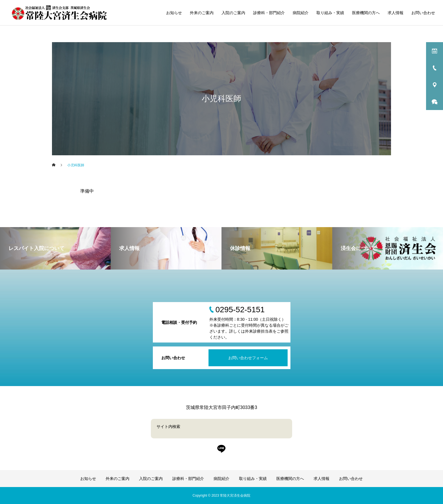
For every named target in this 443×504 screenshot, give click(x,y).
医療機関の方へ (366, 13)
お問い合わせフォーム (248, 358)
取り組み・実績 (330, 13)
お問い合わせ (423, 13)
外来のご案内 (202, 13)
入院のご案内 (233, 13)
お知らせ (174, 13)
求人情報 (396, 13)
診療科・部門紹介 (269, 13)
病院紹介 (301, 13)
